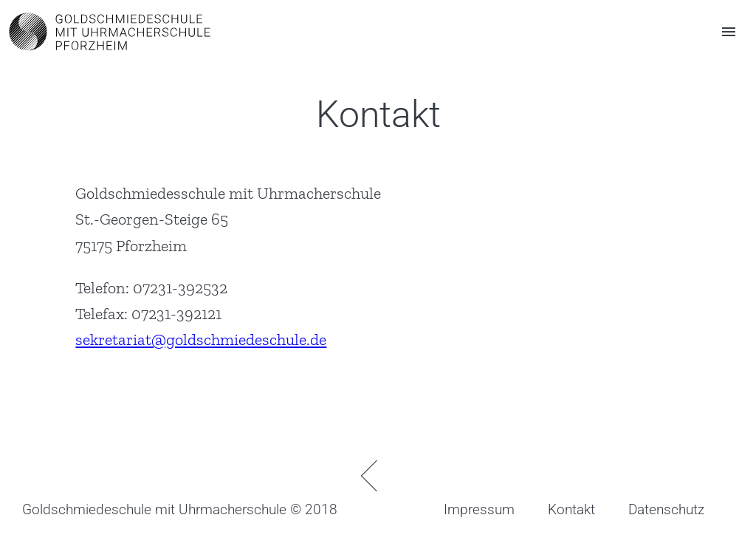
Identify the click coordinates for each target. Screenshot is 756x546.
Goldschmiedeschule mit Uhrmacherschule (154, 509)
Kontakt (571, 509)
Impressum (479, 509)
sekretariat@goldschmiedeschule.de (201, 339)
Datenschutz (666, 509)
